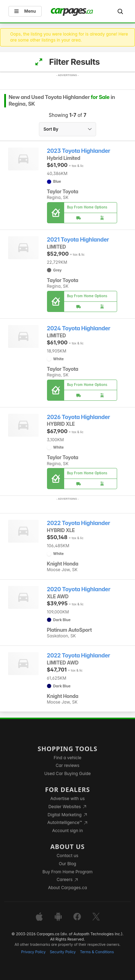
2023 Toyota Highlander (79, 151)
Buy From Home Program (67, 872)
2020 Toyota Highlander (79, 589)
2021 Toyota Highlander (78, 240)
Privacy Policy (33, 952)
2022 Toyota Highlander (79, 523)
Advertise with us (68, 798)
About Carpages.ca (67, 888)
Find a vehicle (67, 758)
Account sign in (68, 831)
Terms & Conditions (97, 952)
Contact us (68, 856)
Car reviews (68, 765)
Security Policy (63, 952)
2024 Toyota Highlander (79, 328)
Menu (25, 11)
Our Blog (67, 864)
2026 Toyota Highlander (79, 417)
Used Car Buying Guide (67, 773)
